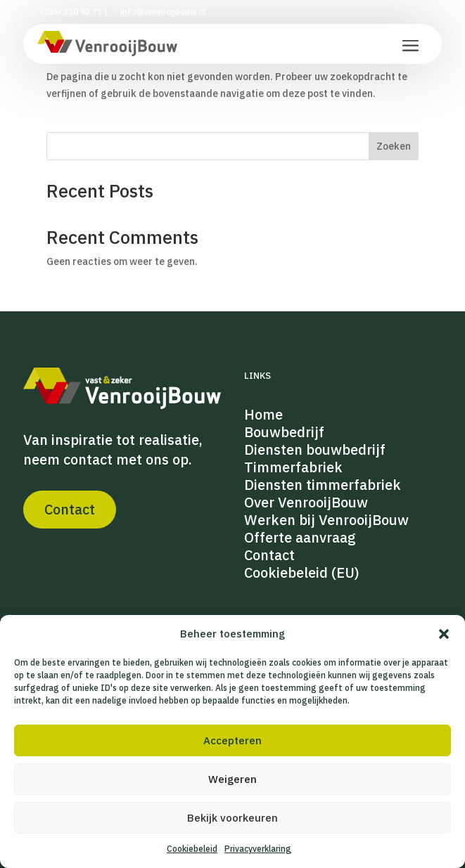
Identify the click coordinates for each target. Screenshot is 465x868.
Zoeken (394, 146)
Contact (70, 509)
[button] (444, 634)
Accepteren (232, 740)
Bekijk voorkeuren (232, 818)
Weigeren (232, 779)
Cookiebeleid (192, 849)
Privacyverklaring (258, 849)
